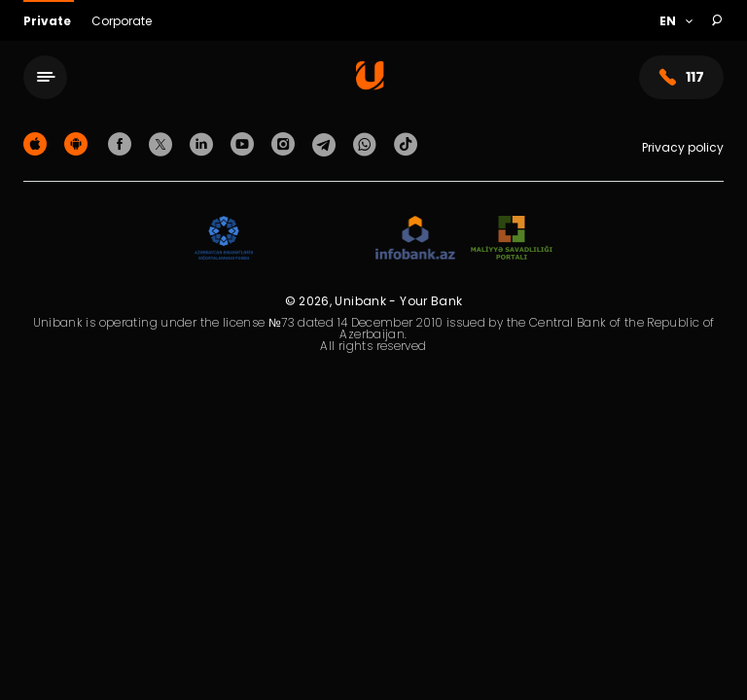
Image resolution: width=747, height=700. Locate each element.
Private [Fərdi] (49, 21)
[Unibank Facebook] (123, 143)
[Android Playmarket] (79, 143)
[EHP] (314, 239)
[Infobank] (416, 239)
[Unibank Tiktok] (406, 143)
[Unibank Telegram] (327, 143)
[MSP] (512, 239)
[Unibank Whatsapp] (368, 143)
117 (681, 77)
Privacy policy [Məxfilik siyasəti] (683, 147)
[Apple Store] (38, 143)
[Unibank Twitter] (163, 143)
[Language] (676, 21)
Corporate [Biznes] (122, 21)
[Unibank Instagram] (286, 143)
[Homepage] (370, 85)
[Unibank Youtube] (245, 143)
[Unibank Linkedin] (204, 143)
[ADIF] (224, 239)
